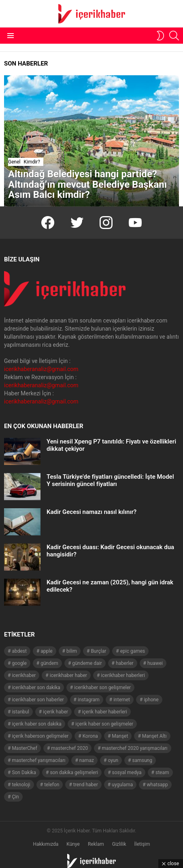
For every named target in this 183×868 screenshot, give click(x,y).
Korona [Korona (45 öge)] (90, 736)
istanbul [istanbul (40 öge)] (20, 712)
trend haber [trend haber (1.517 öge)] (86, 785)
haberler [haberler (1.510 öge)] (125, 663)
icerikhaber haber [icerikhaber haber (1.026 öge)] (68, 675)
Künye (73, 844)
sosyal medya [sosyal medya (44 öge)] (127, 772)
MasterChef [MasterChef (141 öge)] (24, 748)
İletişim (142, 844)
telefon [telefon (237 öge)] (52, 785)
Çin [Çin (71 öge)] (15, 797)
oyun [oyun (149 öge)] (113, 760)
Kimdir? (32, 162)
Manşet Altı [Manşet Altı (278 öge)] (154, 736)
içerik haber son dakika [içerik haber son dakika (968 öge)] (36, 724)
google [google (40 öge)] (19, 663)
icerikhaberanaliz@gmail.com (41, 369)
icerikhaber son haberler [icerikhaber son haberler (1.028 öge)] (38, 700)
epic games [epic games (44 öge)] (133, 651)
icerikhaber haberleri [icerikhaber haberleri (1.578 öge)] (123, 675)
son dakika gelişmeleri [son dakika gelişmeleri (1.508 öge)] (74, 772)
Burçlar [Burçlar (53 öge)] (98, 651)
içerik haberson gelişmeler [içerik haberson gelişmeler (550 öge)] (40, 736)
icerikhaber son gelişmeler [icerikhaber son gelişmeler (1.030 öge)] (102, 688)
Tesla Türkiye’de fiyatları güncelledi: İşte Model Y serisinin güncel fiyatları (110, 480)
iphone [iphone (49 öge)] (151, 700)
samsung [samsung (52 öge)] (142, 760)
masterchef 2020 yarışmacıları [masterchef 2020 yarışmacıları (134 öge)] (135, 748)
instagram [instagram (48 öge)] (89, 700)
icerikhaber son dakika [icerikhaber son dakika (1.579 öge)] (36, 688)
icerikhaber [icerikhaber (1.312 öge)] (24, 675)
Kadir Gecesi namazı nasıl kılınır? (91, 512)
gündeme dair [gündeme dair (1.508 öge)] (87, 663)
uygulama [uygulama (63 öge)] (122, 785)
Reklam (96, 844)
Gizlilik (119, 844)
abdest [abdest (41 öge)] (19, 651)
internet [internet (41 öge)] (122, 700)
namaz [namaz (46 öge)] (87, 760)
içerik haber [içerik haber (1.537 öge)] (55, 712)
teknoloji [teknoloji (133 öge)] (21, 785)
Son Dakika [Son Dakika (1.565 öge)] (24, 772)
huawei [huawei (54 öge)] (155, 663)
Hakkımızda (46, 844)
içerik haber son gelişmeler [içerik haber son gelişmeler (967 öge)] (104, 724)
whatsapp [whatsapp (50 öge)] (157, 785)
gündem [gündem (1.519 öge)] (49, 663)
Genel (14, 162)
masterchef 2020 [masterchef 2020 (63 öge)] (69, 748)
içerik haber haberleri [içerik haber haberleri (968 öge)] (105, 712)
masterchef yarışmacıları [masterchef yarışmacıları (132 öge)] (38, 760)
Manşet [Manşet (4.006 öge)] (120, 736)
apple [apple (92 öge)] (46, 651)
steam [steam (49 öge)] (162, 772)
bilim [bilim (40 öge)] (72, 651)
